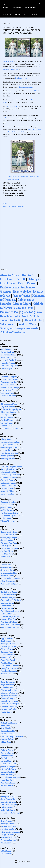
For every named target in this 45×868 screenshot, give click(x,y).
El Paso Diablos (7, 505)
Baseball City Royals (9, 592)
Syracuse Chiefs (7, 390)
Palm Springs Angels (9, 537)
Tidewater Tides (7, 393)
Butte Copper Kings (9, 799)
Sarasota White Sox (8, 619)
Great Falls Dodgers (9, 805)
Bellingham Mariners (9, 723)
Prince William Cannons (10, 578)
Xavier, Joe (7, 328)
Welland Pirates (7, 785)
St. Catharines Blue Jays (10, 777)
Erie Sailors (5, 758)
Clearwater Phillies (8, 595)
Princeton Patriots (8, 840)
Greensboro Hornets (9, 701)
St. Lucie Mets (6, 614)
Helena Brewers (7, 807)
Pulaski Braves (6, 843)
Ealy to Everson (27, 283)
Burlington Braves (8, 644)
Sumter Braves (6, 712)
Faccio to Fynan (9, 287)
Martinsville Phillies (8, 837)
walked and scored (10, 118)
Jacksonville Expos (8, 483)
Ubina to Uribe (33, 320)
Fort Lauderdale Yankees (11, 600)
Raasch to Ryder (10, 316)
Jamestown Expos (8, 766)
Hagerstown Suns (8, 445)
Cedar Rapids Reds (8, 646)
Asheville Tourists (8, 682)
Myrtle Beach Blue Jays (10, 704)
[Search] (40, 3)
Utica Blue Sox (21, 206)
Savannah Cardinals (9, 706)
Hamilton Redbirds (9, 764)
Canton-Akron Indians (10, 442)
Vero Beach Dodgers (9, 622)
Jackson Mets (6, 507)
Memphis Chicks (7, 491)
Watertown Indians (8, 783)
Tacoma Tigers (6, 423)
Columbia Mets (7, 687)
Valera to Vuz (8, 324)
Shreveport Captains (9, 516)
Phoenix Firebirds (8, 417)
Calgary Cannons (8, 407)
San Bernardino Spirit (9, 548)
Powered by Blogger (22, 861)
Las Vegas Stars (7, 415)
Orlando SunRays (8, 494)
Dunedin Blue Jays (8, 597)
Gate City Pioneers (8, 802)
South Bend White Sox (10, 666)
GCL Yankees (6, 854)
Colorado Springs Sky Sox (11, 409)
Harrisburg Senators (9, 447)
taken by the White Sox (33, 91)
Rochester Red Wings (10, 387)
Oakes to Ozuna (24, 308)
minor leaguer (12, 206)
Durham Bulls (6, 565)
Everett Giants (6, 734)
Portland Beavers (7, 420)
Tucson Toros (6, 426)
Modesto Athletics (8, 535)
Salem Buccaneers (8, 581)
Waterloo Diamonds (9, 671)
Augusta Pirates (7, 685)
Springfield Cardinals (9, 668)
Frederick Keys (7, 567)
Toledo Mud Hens (8, 396)
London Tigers (7, 450)
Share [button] (5, 203)
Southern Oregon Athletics (12, 736)
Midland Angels (7, 510)
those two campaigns (26, 87)
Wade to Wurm (28, 324)
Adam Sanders (8, 62)
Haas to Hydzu (22, 291)
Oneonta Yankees (8, 772)
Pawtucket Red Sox (9, 382)
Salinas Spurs (6, 546)
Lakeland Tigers (7, 603)
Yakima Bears (6, 742)
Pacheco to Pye (9, 312)
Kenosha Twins (7, 652)
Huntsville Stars (7, 488)
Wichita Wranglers (8, 521)
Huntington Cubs (8, 829)
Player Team (27, 15)
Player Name (15, 15)
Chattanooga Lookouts (10, 475)
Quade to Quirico (31, 312)
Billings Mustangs (8, 796)
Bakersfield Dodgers (9, 532)
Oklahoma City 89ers (9, 366)
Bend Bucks (5, 726)
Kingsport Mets (7, 835)
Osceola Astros (7, 608)
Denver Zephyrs (7, 352)
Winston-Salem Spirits (9, 584)
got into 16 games (12, 106)
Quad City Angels (8, 660)
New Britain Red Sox (9, 453)
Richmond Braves (8, 385)
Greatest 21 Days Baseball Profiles (21, 7)
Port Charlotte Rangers (10, 611)
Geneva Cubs (6, 761)
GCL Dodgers (6, 851)
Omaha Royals (7, 368)
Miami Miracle (6, 606)
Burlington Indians (8, 824)
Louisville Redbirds (8, 360)
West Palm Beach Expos (10, 625)
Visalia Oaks (5, 556)
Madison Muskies (8, 655)
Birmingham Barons (9, 469)
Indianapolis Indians (9, 355)
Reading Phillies (7, 456)
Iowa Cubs (5, 357)
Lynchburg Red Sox (9, 573)
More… (37, 15)
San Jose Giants (7, 551)
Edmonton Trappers (9, 412)
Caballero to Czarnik (13, 279)
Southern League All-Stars (11, 467)
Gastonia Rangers (8, 698)
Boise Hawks (6, 728)
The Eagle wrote (21, 78)
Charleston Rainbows (9, 690)
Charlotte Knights (8, 472)
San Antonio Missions (9, 513)
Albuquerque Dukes (9, 404)
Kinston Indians (7, 570)
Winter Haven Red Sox (10, 627)
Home (6, 15)
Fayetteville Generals (9, 696)
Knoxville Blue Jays (8, 486)
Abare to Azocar (10, 275)
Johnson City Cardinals (10, 832)
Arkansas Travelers (8, 502)
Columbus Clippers (9, 377)
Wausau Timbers (7, 674)
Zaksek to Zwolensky (13, 332)
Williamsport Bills (8, 458)
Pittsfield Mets (7, 775)
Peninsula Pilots (7, 576)
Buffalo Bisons (6, 349)
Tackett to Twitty (11, 320)
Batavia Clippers (7, 753)
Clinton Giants (7, 649)
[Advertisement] (22, 236)
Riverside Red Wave (9, 543)
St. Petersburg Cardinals (10, 616)
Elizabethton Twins (8, 826)
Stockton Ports (7, 554)
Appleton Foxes (7, 638)
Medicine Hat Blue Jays (10, 813)
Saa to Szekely (31, 316)
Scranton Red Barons (9, 379)
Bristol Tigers (6, 821)
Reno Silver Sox (7, 540)
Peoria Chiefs (6, 657)
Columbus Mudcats (9, 477)
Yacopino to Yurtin (27, 328)
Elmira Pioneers (7, 755)
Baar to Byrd (30, 275)
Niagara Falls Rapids (9, 769)
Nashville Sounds (8, 363)
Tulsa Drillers (6, 518)
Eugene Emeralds (8, 731)
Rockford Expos (7, 663)
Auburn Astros (7, 750)
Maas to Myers (22, 304)
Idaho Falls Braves (8, 810)
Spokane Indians (7, 739)
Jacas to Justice (21, 296)
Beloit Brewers (6, 641)
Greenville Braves (8, 480)
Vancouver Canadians (9, 428)
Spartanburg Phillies (9, 709)
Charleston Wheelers (9, 693)
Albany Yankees (7, 439)
